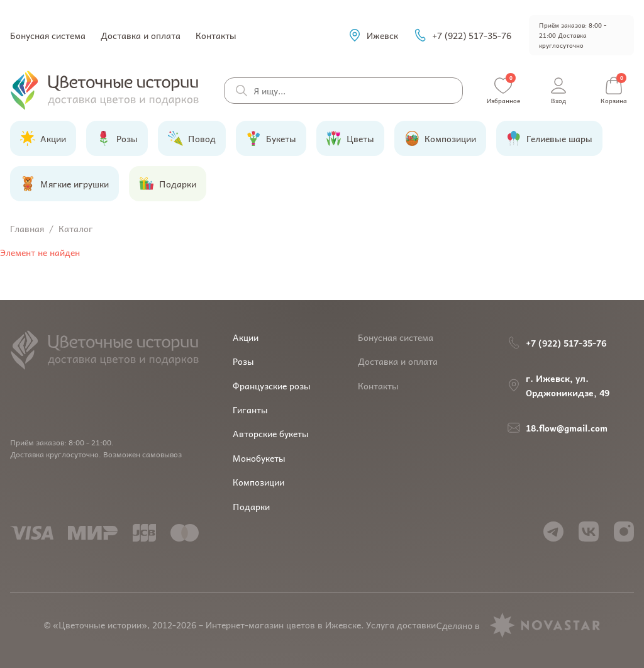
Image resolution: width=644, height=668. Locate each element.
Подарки (251, 506)
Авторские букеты (271, 433)
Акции (246, 337)
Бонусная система (48, 35)
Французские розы (272, 386)
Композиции (258, 482)
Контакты (216, 35)
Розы (243, 361)
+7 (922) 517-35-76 (462, 35)
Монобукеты (259, 458)
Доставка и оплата (141, 35)
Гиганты (250, 409)
